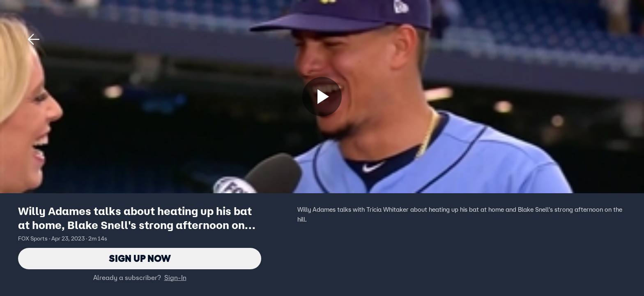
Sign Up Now (140, 258)
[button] (34, 39)
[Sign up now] (322, 97)
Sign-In (175, 277)
